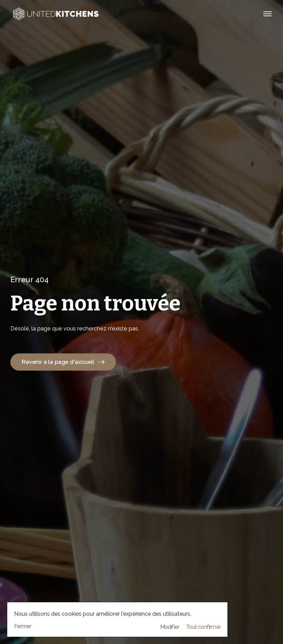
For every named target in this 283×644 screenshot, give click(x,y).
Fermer (23, 626)
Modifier (170, 627)
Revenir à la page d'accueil (63, 362)
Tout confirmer (203, 627)
